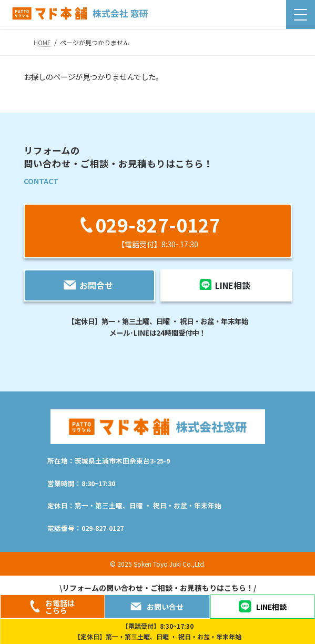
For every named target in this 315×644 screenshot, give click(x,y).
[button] (158, 231)
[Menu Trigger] (301, 14)
